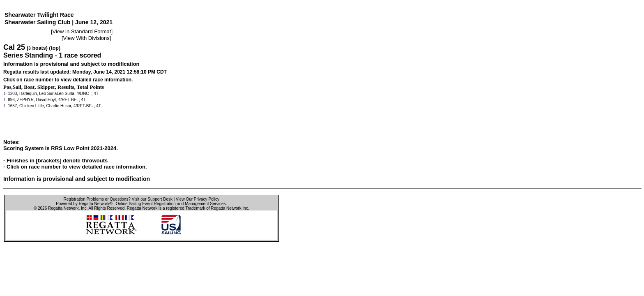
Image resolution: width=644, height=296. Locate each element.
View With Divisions (86, 38)
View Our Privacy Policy (198, 199)
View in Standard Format (82, 31)
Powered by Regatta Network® (84, 204)
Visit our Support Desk (152, 199)
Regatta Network (63, 208)
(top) (55, 48)
